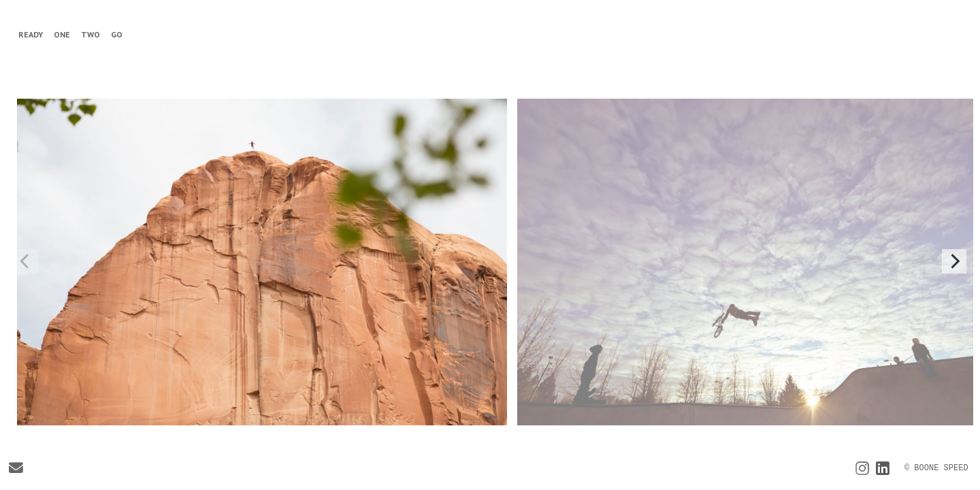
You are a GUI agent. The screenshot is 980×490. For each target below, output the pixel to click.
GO (117, 34)
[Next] (954, 261)
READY (31, 34)
